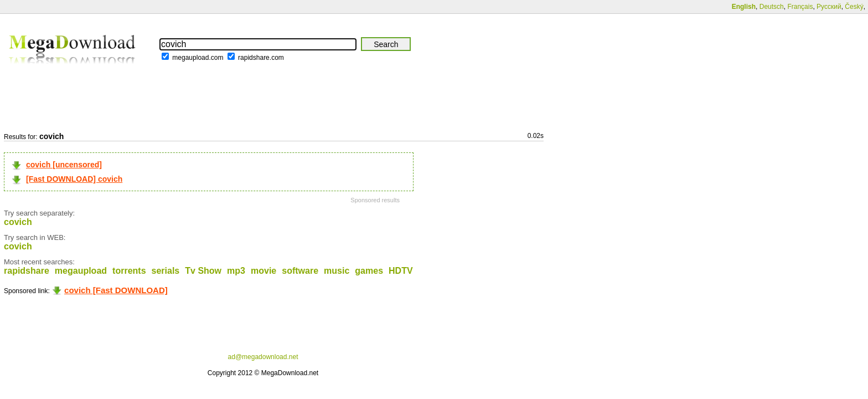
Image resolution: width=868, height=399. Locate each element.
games (369, 271)
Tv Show (203, 271)
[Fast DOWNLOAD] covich (74, 179)
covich (18, 222)
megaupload (81, 271)
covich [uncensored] (64, 165)
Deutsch (772, 7)
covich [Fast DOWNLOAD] (116, 290)
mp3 (236, 271)
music (337, 271)
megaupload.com (198, 58)
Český (854, 7)
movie (263, 271)
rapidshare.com (261, 58)
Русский (829, 7)
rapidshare (27, 271)
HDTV (401, 271)
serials (166, 271)
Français (800, 7)
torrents (129, 271)
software (300, 271)
